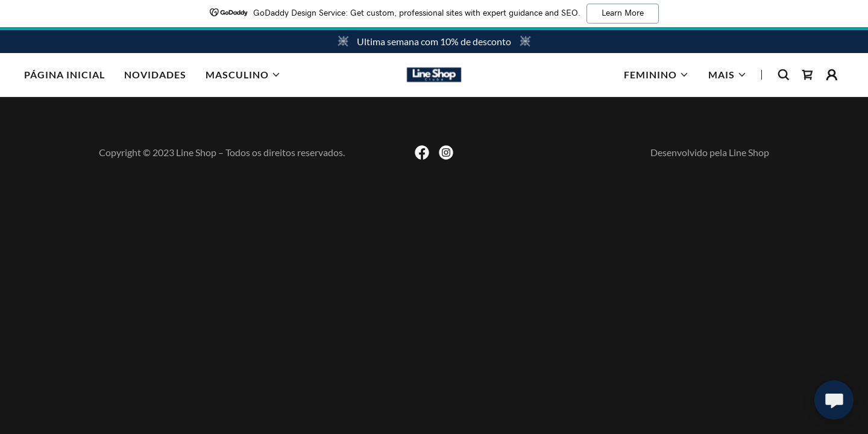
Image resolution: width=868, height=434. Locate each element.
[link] (434, 73)
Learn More (623, 13)
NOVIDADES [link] (155, 74)
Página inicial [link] (64, 74)
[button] (243, 75)
